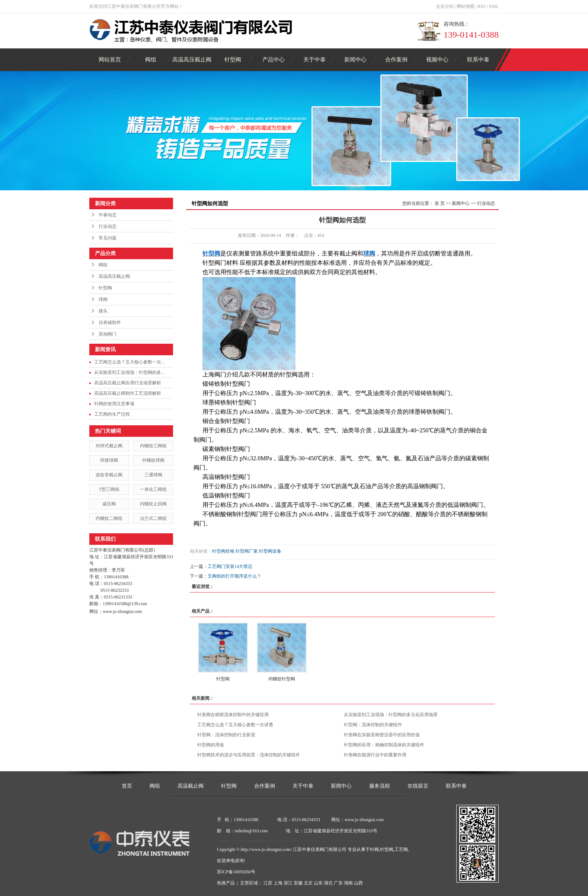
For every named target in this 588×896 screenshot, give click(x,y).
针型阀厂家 (247, 551)
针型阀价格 (223, 551)
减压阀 (109, 504)
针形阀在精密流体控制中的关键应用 (233, 715)
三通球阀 (153, 475)
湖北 (328, 883)
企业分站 (445, 6)
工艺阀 (401, 849)
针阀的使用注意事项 (114, 404)
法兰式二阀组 (153, 518)
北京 (308, 883)
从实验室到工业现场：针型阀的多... (129, 372)
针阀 (374, 849)
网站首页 (110, 60)
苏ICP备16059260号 (236, 872)
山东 (318, 883)
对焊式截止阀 (109, 446)
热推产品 (226, 883)
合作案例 (396, 60)
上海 (278, 883)
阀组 (151, 60)
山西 (358, 883)
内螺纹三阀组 (153, 446)
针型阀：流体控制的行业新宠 (226, 735)
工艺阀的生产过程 (112, 414)
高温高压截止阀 (192, 60)
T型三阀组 (109, 489)
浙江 (288, 883)
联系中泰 (478, 60)
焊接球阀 (109, 460)
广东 (338, 883)
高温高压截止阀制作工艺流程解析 (128, 393)
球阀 (103, 299)
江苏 (268, 883)
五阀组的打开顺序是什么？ (234, 576)
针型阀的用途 (211, 745)
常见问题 (108, 238)
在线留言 (418, 786)
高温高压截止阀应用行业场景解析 (128, 383)
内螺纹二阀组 (109, 518)
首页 (127, 786)
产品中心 (274, 60)
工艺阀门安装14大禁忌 (230, 566)
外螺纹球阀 (153, 460)
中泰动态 (108, 215)
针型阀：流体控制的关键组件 (373, 725)
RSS (482, 6)
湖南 (348, 883)
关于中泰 (314, 60)
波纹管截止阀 (109, 475)
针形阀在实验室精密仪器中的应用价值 (382, 735)
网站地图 (466, 6)
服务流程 (380, 786)
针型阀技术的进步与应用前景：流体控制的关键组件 (249, 755)
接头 (103, 311)
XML (494, 6)
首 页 (440, 203)
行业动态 (108, 226)
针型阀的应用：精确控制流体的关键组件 (384, 745)
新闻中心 (355, 60)
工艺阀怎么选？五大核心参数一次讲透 (235, 725)
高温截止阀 (191, 786)
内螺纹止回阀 (153, 504)
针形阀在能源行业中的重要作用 (375, 755)
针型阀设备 (270, 551)
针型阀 (233, 60)
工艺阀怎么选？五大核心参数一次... (129, 362)
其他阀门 (108, 334)
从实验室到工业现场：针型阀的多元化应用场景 (391, 715)
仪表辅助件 (110, 323)
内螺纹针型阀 (282, 679)
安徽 (298, 883)
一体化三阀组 (153, 489)
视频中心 (437, 60)
